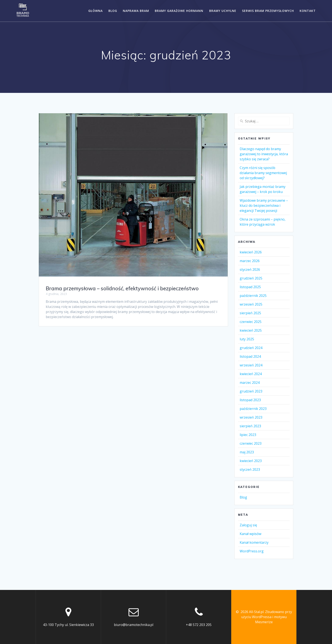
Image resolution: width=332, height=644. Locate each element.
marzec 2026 (250, 261)
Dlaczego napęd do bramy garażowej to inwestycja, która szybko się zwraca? (264, 154)
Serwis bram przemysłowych (268, 11)
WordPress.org (252, 551)
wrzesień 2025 (251, 304)
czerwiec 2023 (251, 443)
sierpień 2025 (250, 313)
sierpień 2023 (250, 426)
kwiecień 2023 (251, 461)
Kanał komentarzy (254, 542)
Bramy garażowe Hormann (179, 11)
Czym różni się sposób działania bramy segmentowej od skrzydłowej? (263, 173)
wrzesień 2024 (251, 365)
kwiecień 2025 (251, 330)
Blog (113, 11)
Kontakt (308, 11)
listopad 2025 (250, 287)
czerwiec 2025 (251, 322)
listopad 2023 (250, 400)
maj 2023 (247, 452)
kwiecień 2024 (251, 374)
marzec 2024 (250, 383)
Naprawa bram (136, 11)
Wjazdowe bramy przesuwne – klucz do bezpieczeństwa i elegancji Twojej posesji (264, 205)
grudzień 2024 (251, 348)
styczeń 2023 (250, 469)
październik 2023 (253, 409)
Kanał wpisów (250, 534)
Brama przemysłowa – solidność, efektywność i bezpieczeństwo (122, 288)
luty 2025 (247, 339)
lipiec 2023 (248, 435)
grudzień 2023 (251, 391)
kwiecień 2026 (251, 252)
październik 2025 (253, 296)
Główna (95, 11)
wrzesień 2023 (251, 417)
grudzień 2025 (251, 278)
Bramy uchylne (223, 11)
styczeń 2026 (250, 270)
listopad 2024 (250, 356)
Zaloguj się (248, 525)
